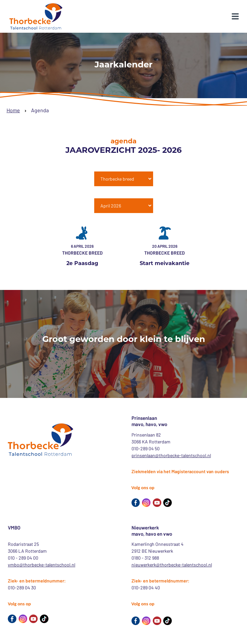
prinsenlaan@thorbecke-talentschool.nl (171, 455)
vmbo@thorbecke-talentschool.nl (42, 565)
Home (13, 110)
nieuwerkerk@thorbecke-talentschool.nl (172, 565)
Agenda (40, 110)
